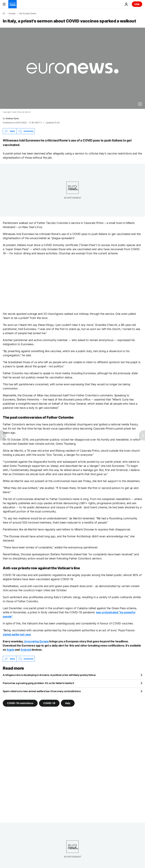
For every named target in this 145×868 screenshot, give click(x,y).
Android (26, 650)
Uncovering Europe (36, 641)
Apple (10, 650)
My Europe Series (28, 13)
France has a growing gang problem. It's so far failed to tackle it (38, 683)
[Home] (4, 13)
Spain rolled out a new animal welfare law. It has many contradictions (42, 691)
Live (137, 4)
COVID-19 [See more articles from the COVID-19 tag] (49, 703)
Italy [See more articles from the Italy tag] (68, 703)
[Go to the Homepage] (12, 4)
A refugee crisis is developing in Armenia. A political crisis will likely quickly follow (49, 675)
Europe (12, 13)
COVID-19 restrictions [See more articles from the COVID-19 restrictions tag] (20, 703)
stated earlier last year (17, 634)
